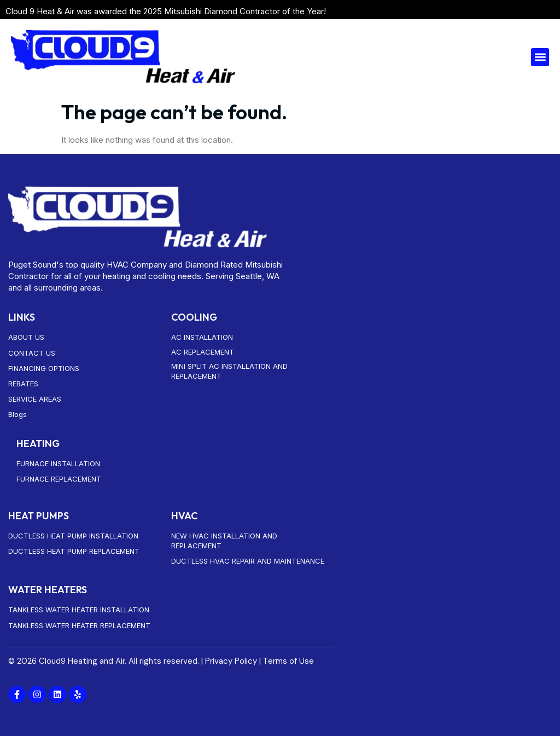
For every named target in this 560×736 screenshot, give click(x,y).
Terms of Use (288, 661)
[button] (540, 57)
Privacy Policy (231, 661)
